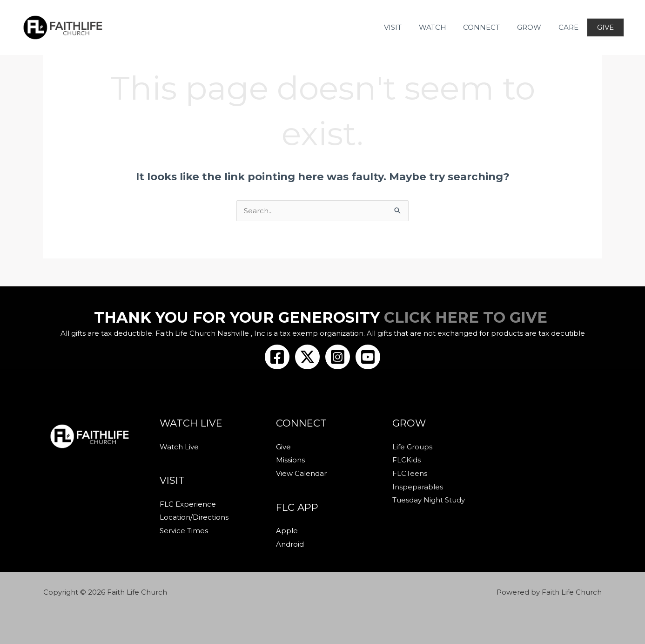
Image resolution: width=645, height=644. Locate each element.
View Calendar (301, 472)
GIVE (605, 27)
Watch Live (179, 447)
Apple (287, 530)
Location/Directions (194, 517)
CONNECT (488, 27)
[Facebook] (277, 357)
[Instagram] (338, 357)
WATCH (442, 27)
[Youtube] (368, 357)
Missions (290, 459)
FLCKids (406, 459)
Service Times (184, 530)
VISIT (406, 27)
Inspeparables (418, 485)
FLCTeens (410, 472)
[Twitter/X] (307, 357)
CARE (569, 27)
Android (290, 542)
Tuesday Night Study (429, 498)
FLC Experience (188, 504)
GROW (533, 27)
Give (283, 447)
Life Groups (412, 447)
